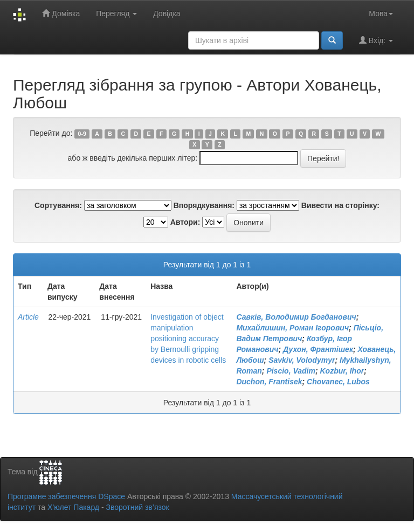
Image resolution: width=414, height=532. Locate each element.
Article (28, 317)
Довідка (167, 13)
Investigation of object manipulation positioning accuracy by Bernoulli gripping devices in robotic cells (188, 338)
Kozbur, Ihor (342, 371)
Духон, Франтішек (318, 349)
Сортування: (58, 205)
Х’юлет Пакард (73, 507)
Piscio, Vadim (291, 371)
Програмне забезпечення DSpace (66, 496)
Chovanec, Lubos (338, 382)
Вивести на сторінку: (340, 205)
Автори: (185, 222)
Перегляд (116, 13)
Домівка (61, 13)
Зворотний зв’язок (137, 507)
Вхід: (376, 40)
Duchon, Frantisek (269, 382)
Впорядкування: (204, 205)
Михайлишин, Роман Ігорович (292, 328)
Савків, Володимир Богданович (296, 317)
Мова (381, 13)
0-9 (82, 134)
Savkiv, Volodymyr (302, 360)
